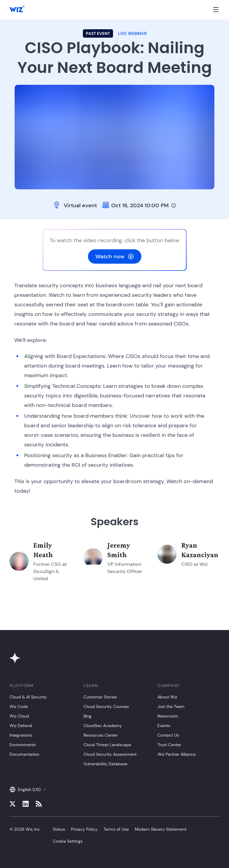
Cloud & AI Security (28, 697)
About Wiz (167, 697)
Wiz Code (19, 706)
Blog (88, 716)
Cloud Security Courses (106, 706)
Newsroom (168, 716)
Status (59, 829)
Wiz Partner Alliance (177, 754)
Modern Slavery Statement (161, 829)
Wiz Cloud (19, 716)
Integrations (21, 735)
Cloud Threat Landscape (107, 745)
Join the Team (171, 706)
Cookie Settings (68, 841)
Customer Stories (100, 697)
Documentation (24, 754)
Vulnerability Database (105, 764)
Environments (23, 745)
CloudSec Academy (103, 726)
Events (164, 726)
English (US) (28, 789)
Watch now (115, 256)
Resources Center (101, 735)
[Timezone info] (174, 205)
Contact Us (168, 735)
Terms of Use (116, 829)
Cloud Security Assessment (110, 754)
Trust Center (169, 745)
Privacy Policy (84, 829)
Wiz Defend (21, 726)
